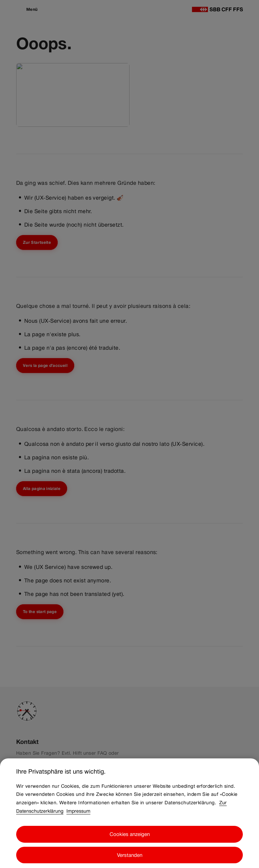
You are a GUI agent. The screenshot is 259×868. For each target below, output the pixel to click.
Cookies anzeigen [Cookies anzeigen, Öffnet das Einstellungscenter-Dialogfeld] (130, 838)
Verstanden (130, 859)
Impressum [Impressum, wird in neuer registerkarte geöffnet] (78, 815)
